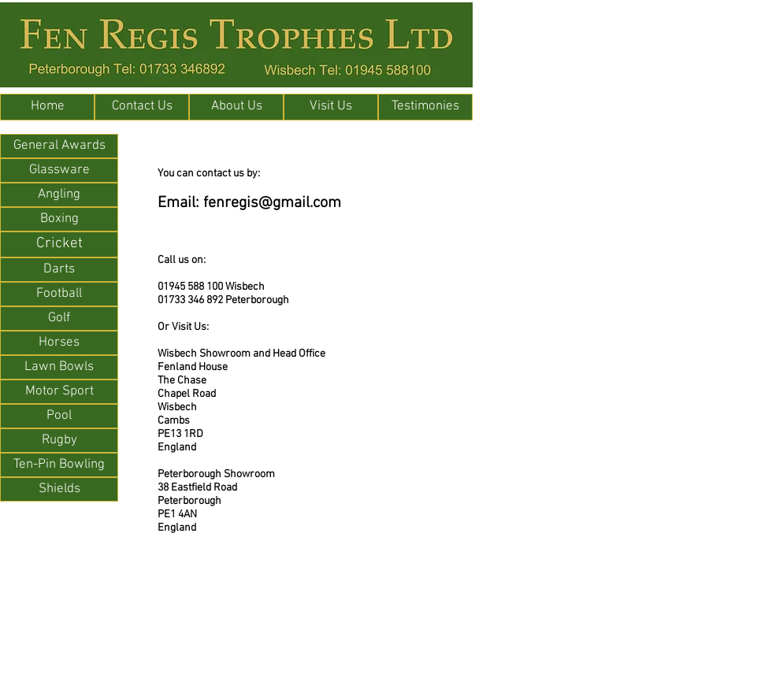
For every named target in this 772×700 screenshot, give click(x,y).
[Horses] (59, 343)
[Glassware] (59, 170)
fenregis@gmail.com (272, 203)
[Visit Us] (331, 107)
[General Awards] (59, 146)
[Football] (59, 294)
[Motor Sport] (59, 392)
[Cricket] (59, 244)
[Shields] (59, 489)
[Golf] (59, 319)
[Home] (47, 107)
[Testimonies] (425, 107)
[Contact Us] (142, 107)
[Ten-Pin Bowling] (59, 465)
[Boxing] (59, 219)
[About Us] (236, 107)
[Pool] (59, 416)
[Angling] (59, 195)
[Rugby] (59, 441)
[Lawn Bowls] (59, 367)
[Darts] (59, 270)
